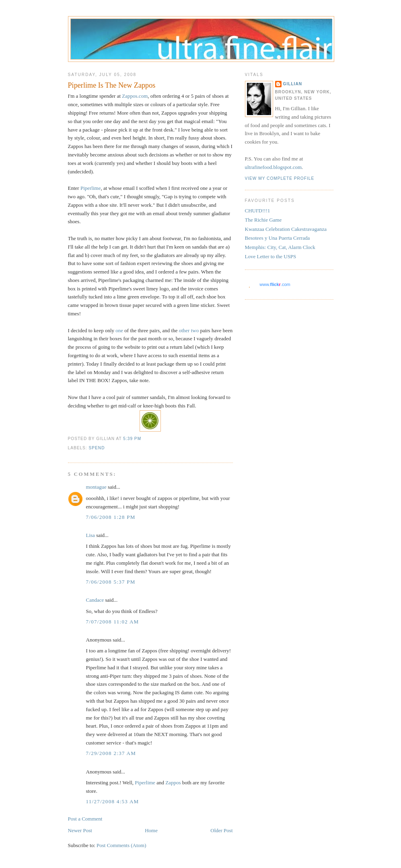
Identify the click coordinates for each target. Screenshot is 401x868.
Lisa (90, 535)
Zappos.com (135, 96)
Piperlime (91, 188)
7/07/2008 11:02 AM (113, 622)
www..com (275, 284)
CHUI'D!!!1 (258, 211)
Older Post (221, 830)
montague (96, 487)
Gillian (293, 84)
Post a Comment (85, 819)
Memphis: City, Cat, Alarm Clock (280, 247)
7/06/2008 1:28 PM (111, 517)
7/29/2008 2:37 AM (111, 753)
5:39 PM (132, 439)
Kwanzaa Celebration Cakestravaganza (286, 229)
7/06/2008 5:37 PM (111, 582)
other (184, 330)
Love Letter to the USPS (271, 256)
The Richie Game (263, 220)
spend (97, 448)
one (119, 330)
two (195, 330)
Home (151, 830)
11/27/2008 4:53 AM (113, 801)
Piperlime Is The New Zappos (112, 85)
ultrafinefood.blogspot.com (274, 167)
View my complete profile (280, 178)
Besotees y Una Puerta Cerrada (278, 238)
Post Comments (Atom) (121, 845)
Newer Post (80, 830)
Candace (95, 600)
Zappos (173, 783)
